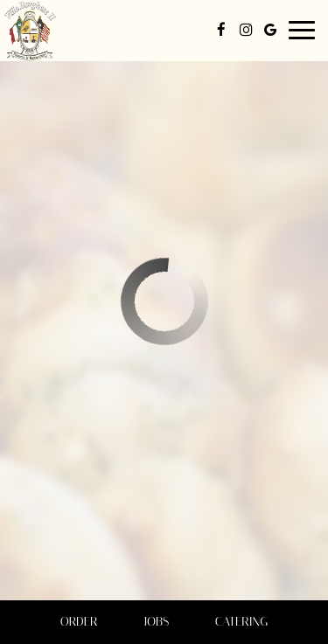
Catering (242, 622)
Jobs (156, 622)
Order (79, 622)
